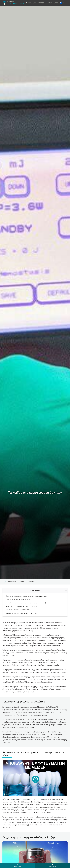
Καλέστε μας (17, 866)
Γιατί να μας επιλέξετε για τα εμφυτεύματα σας (22, 613)
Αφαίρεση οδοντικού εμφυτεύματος (18, 610)
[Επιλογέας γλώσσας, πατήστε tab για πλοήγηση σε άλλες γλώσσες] (63, 3)
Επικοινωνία (52, 866)
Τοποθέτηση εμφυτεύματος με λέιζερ (18, 599)
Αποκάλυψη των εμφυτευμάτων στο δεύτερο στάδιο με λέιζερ (27, 603)
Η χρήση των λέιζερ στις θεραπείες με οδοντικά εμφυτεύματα (27, 596)
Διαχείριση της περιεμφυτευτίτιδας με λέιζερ (21, 606)
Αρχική (5, 581)
